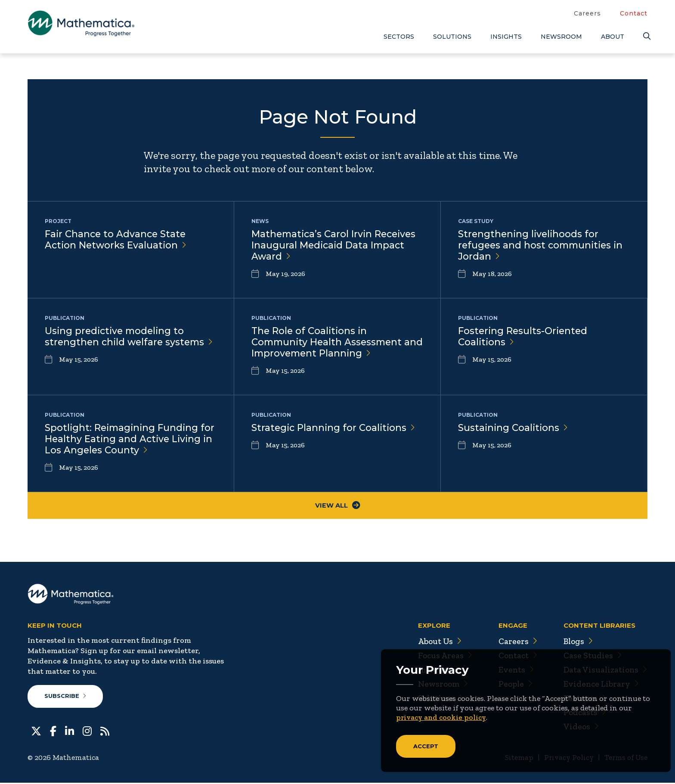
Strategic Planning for (335, 428)
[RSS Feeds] (105, 731)
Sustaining (514, 428)
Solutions (452, 37)
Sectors (399, 37)
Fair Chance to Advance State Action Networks (117, 240)
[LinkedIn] (70, 731)
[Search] (645, 36)
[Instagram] (87, 731)
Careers (587, 13)
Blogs (576, 642)
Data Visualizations (604, 671)
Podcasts (583, 713)
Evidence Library (599, 685)
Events (512, 671)
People (512, 685)
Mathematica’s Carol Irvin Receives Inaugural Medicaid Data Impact (336, 246)
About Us (435, 642)
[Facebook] (53, 731)
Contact (634, 13)
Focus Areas (440, 657)
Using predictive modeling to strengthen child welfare (116, 342)
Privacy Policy (565, 759)
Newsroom (561, 37)
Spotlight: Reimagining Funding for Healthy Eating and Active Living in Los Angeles (123, 439)
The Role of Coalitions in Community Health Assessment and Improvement (329, 342)
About (613, 37)
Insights (506, 37)
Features (583, 699)
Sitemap (514, 759)
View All (338, 506)
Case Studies (590, 657)
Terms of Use (625, 759)
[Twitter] (36, 731)
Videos (579, 728)
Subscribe (66, 697)
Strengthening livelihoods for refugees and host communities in (543, 246)
